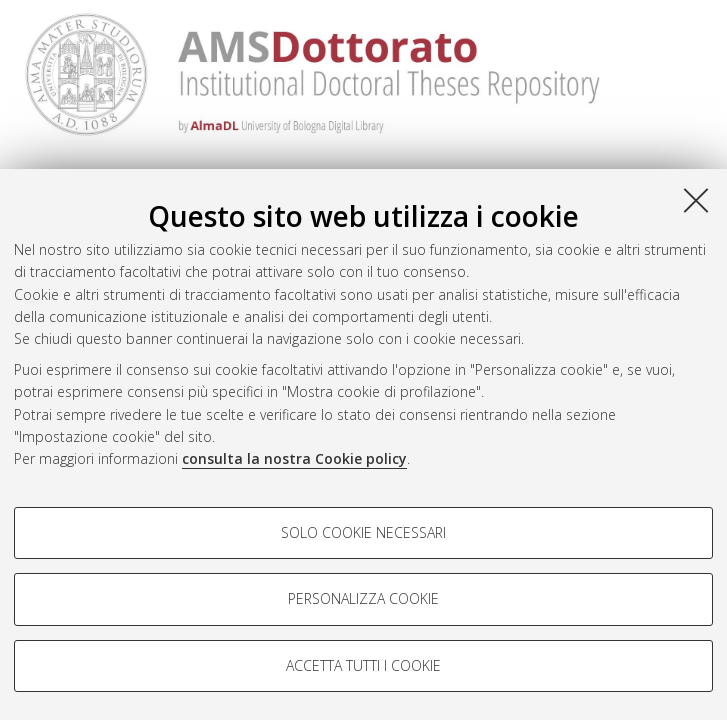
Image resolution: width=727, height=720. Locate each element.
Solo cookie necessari (363, 532)
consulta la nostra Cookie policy (294, 458)
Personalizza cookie (363, 598)
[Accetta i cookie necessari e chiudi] (696, 200)
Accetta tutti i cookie (363, 665)
